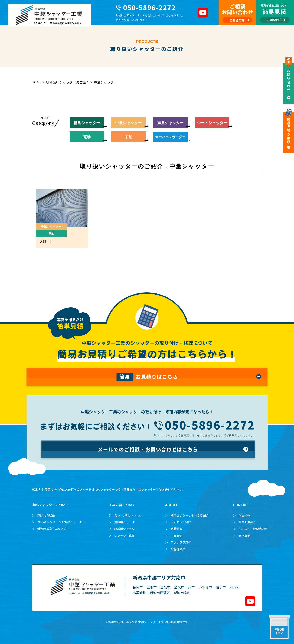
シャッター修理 (124, 536)
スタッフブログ (181, 542)
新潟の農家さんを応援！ (53, 529)
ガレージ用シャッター (129, 515)
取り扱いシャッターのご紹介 (190, 515)
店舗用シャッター (126, 529)
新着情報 (176, 529)
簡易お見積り (247, 522)
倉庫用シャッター (126, 522)
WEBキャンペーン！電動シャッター (61, 522)
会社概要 (244, 536)
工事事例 (176, 536)
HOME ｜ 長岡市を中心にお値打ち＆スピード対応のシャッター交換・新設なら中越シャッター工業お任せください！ (109, 489)
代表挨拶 (244, 515)
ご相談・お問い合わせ (253, 529)
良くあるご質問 (181, 522)
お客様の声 (178, 549)
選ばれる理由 (46, 515)
